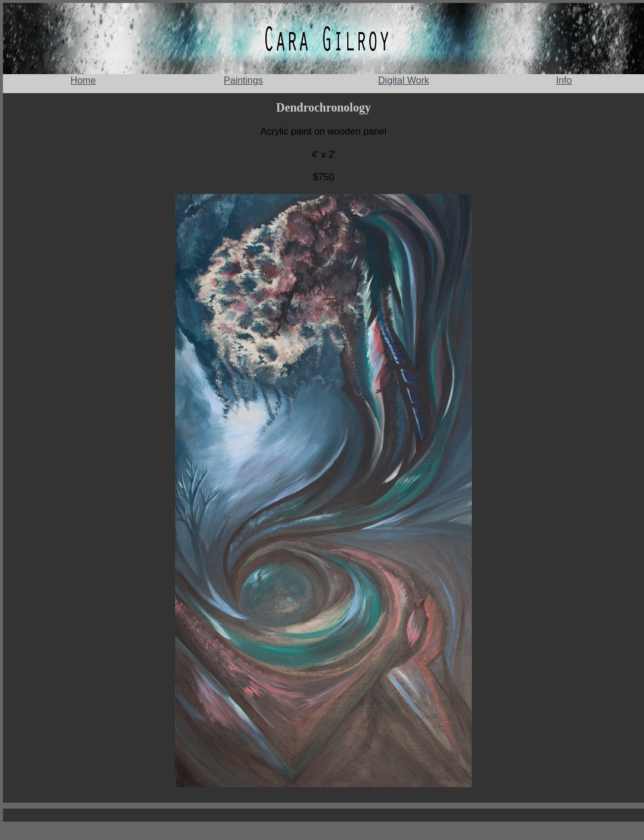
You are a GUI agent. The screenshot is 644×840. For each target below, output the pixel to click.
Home (83, 80)
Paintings (243, 80)
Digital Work (404, 80)
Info (564, 80)
